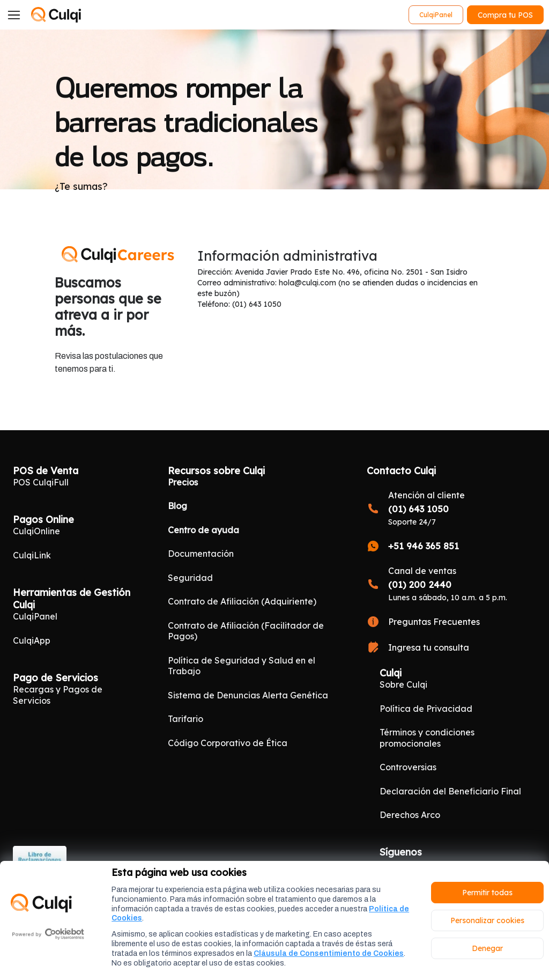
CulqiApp (32, 640)
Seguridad (190, 578)
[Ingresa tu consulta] (451, 647)
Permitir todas (487, 893)
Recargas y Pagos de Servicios (58, 695)
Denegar (487, 948)
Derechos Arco (410, 815)
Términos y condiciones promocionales (427, 738)
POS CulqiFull (41, 482)
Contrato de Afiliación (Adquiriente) (242, 601)
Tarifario (186, 719)
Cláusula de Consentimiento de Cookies (329, 953)
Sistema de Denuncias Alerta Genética (248, 695)
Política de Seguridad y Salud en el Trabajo (242, 666)
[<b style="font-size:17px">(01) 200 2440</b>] (451, 584)
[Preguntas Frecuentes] (451, 622)
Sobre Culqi (403, 684)
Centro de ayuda (203, 530)
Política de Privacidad (426, 709)
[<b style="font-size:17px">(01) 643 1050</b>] (451, 508)
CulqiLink (32, 555)
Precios (183, 482)
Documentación (201, 554)
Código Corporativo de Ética (228, 743)
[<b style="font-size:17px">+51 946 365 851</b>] (451, 546)
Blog (177, 506)
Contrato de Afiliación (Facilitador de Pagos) (246, 631)
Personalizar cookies (487, 920)
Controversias (408, 767)
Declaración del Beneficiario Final (450, 791)
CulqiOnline (36, 531)
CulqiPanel (35, 616)
